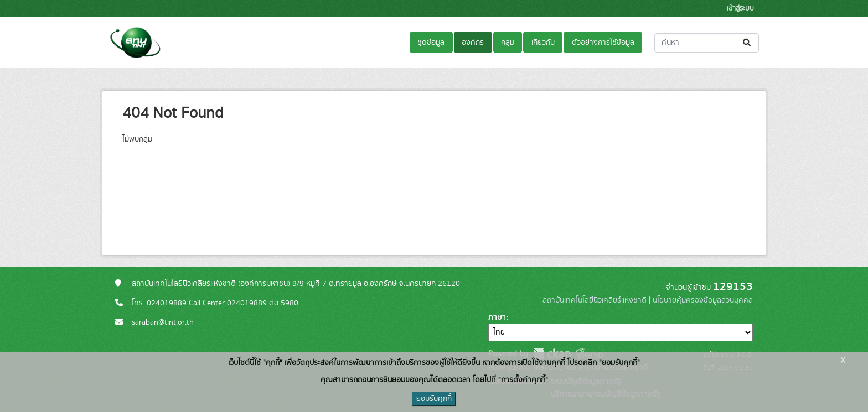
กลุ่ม (508, 43)
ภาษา (497, 317)
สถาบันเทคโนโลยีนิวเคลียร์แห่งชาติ (595, 300)
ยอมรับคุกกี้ (434, 399)
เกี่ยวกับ (543, 43)
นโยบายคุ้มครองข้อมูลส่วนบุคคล (703, 300)
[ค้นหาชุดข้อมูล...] (707, 43)
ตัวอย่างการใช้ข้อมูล (603, 43)
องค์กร (473, 43)
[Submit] (748, 43)
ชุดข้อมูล (431, 43)
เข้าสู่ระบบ (740, 9)
